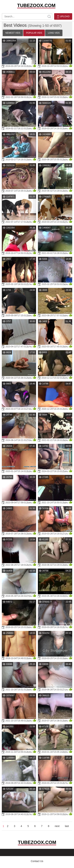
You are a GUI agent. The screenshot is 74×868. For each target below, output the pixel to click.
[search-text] (27, 16)
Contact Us (37, 861)
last (67, 826)
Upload (63, 17)
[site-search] (49, 16)
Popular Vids (34, 33)
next (57, 826)
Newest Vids (13, 33)
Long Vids (54, 33)
